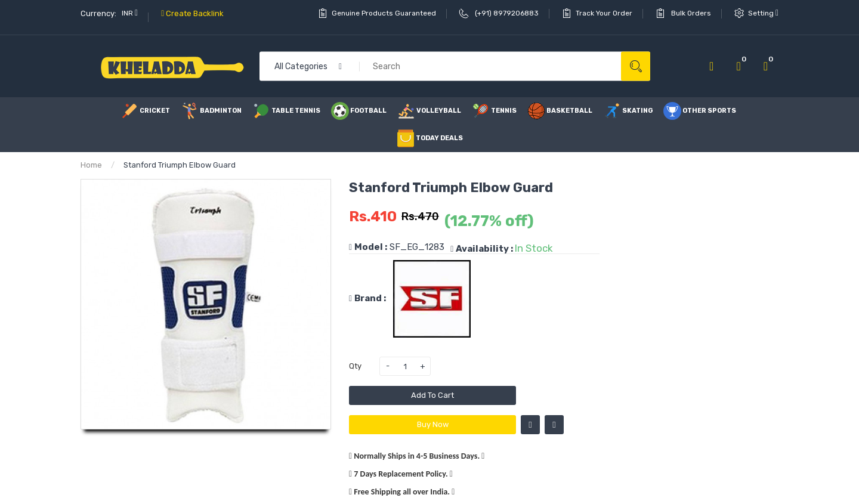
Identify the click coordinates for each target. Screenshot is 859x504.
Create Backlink (192, 13)
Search (636, 67)
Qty (355, 366)
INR (130, 13)
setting (763, 13)
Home (91, 165)
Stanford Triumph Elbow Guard (180, 165)
